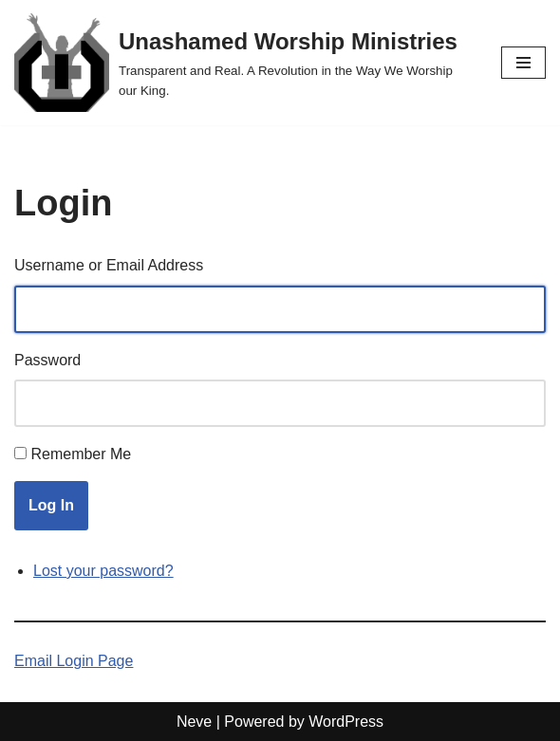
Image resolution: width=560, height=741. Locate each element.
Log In (51, 505)
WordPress (346, 722)
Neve (194, 722)
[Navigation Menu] (523, 63)
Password (47, 360)
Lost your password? (103, 571)
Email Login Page (74, 661)
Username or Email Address (109, 265)
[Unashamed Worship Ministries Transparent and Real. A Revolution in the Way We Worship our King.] (243, 63)
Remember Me (81, 454)
